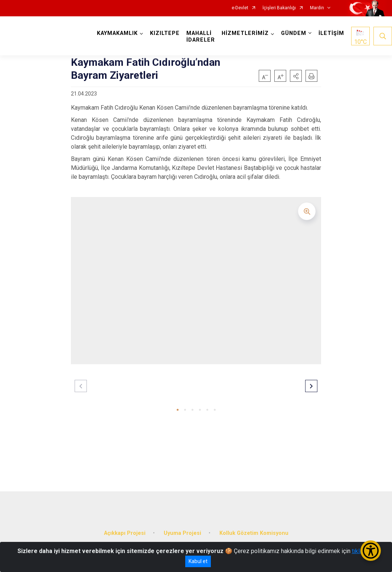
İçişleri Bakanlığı (279, 8)
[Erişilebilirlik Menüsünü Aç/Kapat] (371, 551)
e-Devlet (240, 8)
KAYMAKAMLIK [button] (117, 33)
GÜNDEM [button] (294, 33)
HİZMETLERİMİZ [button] (245, 33)
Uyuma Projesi (182, 533)
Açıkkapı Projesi (125, 533)
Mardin (317, 8)
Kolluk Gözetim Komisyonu (254, 533)
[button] (296, 76)
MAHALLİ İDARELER (201, 37)
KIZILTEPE (165, 33)
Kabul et (198, 561)
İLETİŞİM (331, 33)
